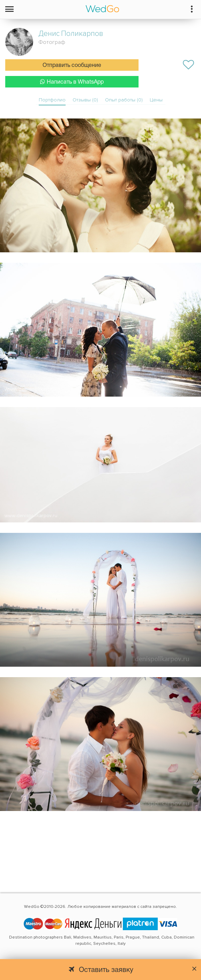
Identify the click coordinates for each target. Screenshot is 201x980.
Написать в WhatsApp (72, 82)
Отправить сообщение (72, 66)
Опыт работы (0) (124, 100)
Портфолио (52, 100)
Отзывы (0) (85, 100)
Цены (156, 100)
